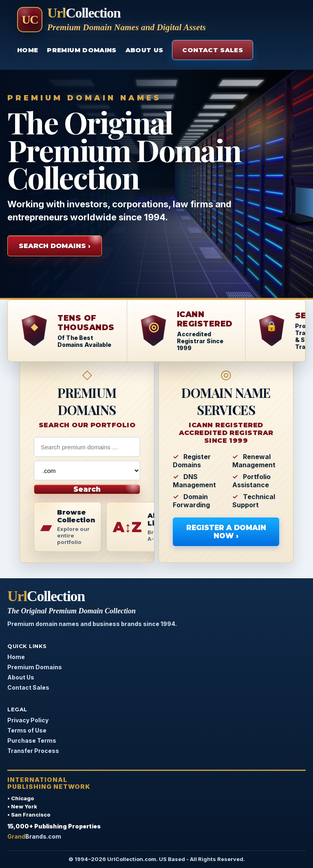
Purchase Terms (32, 740)
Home (28, 50)
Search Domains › (55, 246)
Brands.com (34, 836)
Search (87, 489)
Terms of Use (27, 730)
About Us (144, 50)
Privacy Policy (28, 720)
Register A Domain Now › (226, 532)
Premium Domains (82, 50)
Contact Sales (213, 50)
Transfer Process (33, 751)
